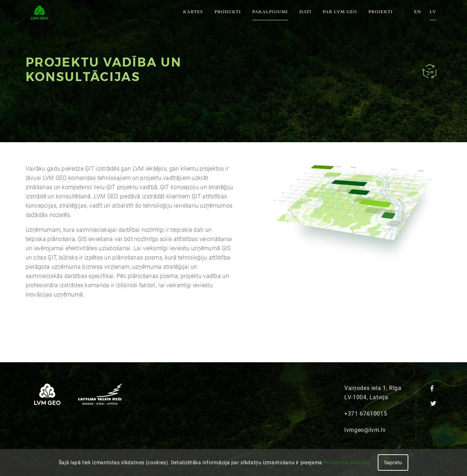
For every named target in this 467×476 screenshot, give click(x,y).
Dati (306, 12)
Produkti (228, 12)
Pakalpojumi (270, 12)
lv (433, 12)
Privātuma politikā (346, 462)
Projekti (381, 12)
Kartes (193, 12)
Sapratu (393, 462)
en (417, 12)
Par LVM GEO (340, 12)
